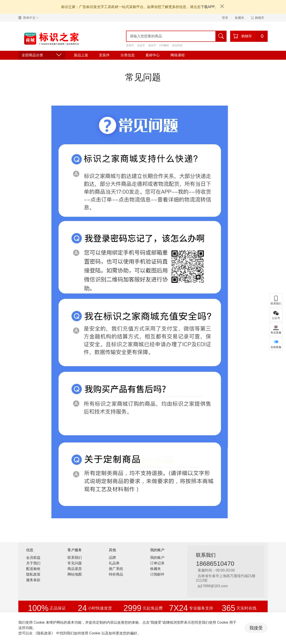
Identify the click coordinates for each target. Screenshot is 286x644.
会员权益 (33, 558)
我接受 (256, 628)
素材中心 (153, 55)
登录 (225, 18)
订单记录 (157, 563)
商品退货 (75, 569)
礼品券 (114, 563)
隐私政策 (33, 574)
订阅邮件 (157, 574)
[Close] (222, 6)
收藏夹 (240, 18)
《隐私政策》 (44, 633)
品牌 (112, 558)
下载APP (208, 7)
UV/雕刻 (164, 45)
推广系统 (116, 569)
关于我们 (33, 563)
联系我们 (75, 558)
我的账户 (157, 558)
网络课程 (178, 55)
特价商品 (116, 574)
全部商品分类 (42, 55)
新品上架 (81, 55)
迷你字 (152, 45)
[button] (30, 18)
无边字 (141, 45)
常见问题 (75, 563)
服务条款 (33, 580)
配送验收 (33, 569)
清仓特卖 (177, 45)
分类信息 (128, 55)
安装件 (130, 45)
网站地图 (75, 574)
